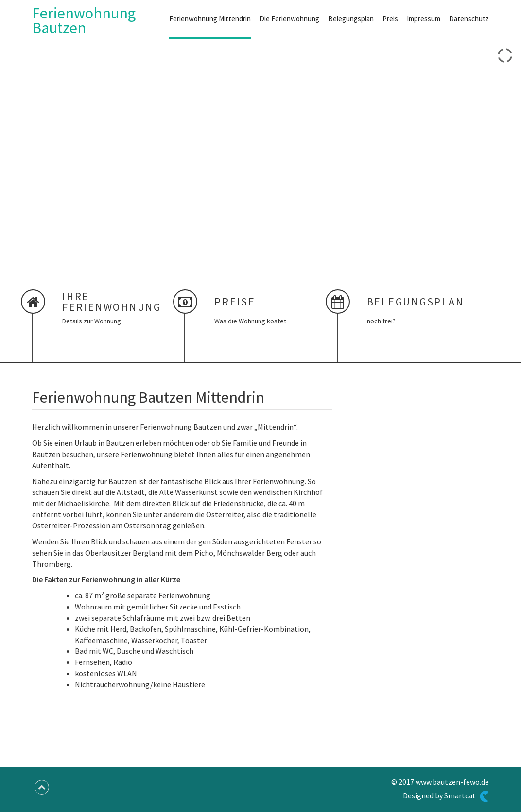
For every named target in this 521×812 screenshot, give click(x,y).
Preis (390, 19)
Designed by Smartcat (446, 796)
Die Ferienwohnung (289, 19)
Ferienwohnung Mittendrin (210, 19)
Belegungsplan (351, 19)
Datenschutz (469, 19)
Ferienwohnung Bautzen (84, 20)
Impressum (424, 19)
